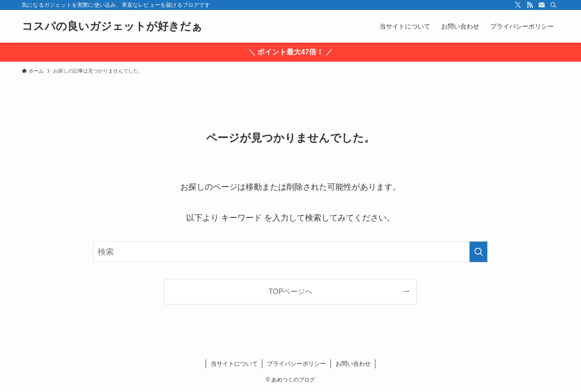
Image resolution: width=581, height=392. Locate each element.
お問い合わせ (353, 364)
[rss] (530, 5)
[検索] (553, 5)
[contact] (542, 5)
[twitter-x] (518, 5)
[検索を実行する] (478, 252)
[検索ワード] (290, 252)
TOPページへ (291, 291)
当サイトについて (234, 364)
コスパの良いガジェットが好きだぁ (112, 26)
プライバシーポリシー (296, 364)
